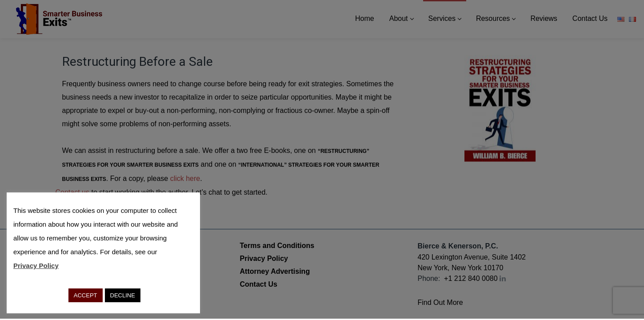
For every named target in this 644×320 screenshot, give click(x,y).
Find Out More (440, 302)
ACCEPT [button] (86, 295)
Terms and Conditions (277, 246)
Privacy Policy (264, 258)
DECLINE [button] (123, 295)
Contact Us (259, 284)
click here (185, 178)
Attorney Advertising (275, 271)
